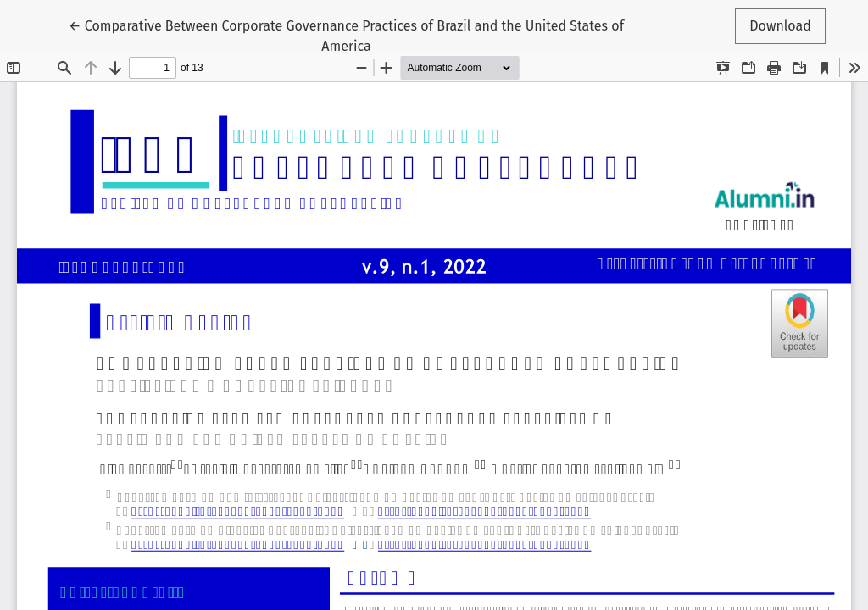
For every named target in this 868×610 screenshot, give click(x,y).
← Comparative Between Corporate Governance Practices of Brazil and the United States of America (346, 35)
